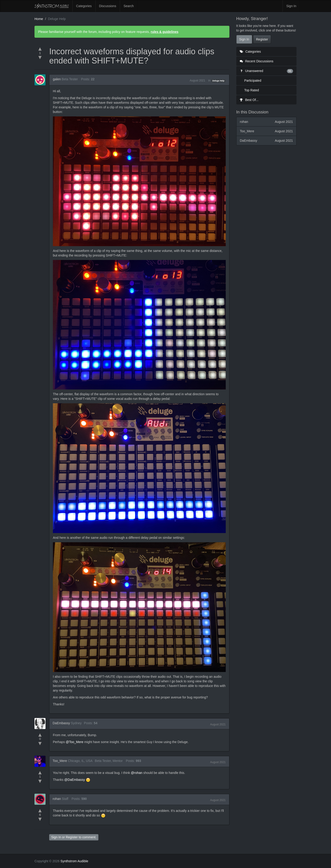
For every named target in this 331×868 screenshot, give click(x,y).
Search (128, 6)
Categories (84, 6)
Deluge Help (218, 81)
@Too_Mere (74, 742)
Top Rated (252, 90)
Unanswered (267, 71)
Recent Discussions (257, 61)
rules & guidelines (164, 32)
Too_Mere (60, 761)
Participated (253, 81)
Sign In (291, 6)
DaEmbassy (61, 723)
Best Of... (249, 100)
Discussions (108, 6)
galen (57, 79)
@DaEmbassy (75, 780)
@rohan (137, 773)
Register (72, 837)
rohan (57, 799)
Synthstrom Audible (52, 6)
